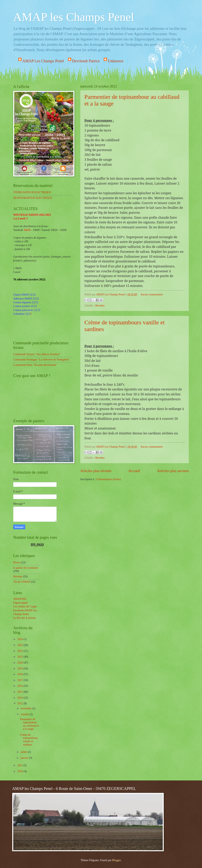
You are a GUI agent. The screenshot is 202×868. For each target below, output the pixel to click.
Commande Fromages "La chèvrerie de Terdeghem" (42, 360)
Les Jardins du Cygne (25, 606)
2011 (20, 765)
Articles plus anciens (173, 471)
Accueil (134, 471)
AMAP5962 (20, 599)
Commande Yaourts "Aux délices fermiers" (37, 354)
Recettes (100, 306)
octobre (25, 714)
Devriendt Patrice (86, 61)
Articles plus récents (96, 471)
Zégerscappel (21, 603)
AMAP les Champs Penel (74, 17)
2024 (20, 639)
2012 (20, 703)
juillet (24, 752)
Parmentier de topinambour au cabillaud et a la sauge (29, 724)
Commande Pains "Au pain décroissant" (35, 365)
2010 (20, 771)
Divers (17, 562)
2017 (20, 680)
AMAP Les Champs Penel (43, 61)
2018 (20, 674)
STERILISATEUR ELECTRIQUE (32, 192)
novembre (27, 708)
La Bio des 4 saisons (24, 618)
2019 (20, 669)
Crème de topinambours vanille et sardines (29, 740)
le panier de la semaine (26, 568)
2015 (20, 692)
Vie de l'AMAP (22, 582)
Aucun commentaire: (152, 294)
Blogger (116, 860)
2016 (20, 686)
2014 (20, 698)
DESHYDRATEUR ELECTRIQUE (33, 198)
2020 (20, 663)
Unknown (115, 61)
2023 (20, 645)
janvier (25, 758)
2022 (20, 651)
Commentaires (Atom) (108, 479)
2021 (20, 657)
